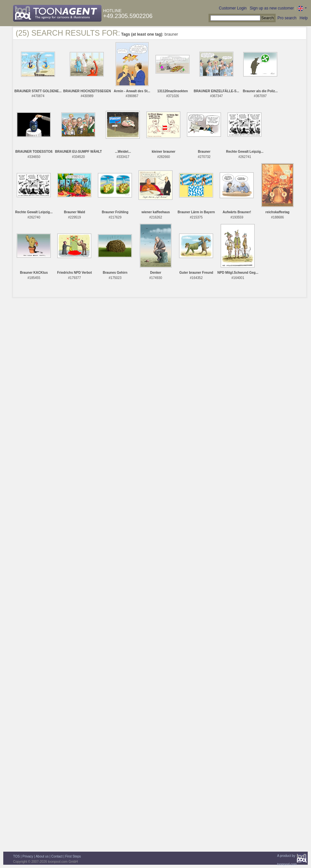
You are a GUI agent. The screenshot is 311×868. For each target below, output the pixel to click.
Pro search (287, 18)
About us (42, 856)
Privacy (28, 856)
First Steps (73, 856)
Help (304, 18)
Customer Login (233, 8)
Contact (57, 856)
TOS (16, 856)
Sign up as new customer (272, 8)
